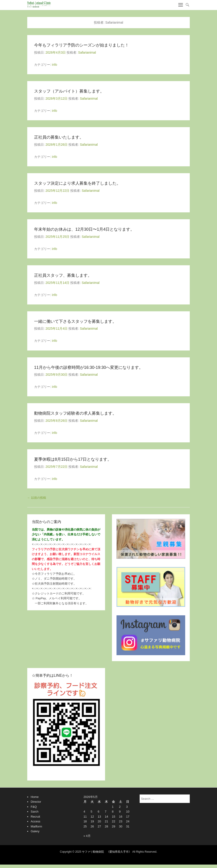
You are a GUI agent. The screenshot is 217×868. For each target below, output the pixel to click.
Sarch (35, 812)
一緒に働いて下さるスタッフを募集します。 (75, 321)
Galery (35, 831)
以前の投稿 (37, 498)
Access (35, 821)
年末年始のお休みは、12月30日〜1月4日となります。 (84, 229)
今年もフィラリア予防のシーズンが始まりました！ (81, 45)
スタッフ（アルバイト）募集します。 (69, 91)
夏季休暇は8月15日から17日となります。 (73, 459)
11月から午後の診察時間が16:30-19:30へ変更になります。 (89, 367)
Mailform (36, 826)
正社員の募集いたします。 (59, 137)
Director (36, 802)
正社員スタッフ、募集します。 (63, 275)
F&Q (34, 807)
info (55, 65)
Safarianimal (87, 52)
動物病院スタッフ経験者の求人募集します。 (75, 413)
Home (35, 797)
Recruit (35, 817)
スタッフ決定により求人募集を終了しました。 (77, 183)
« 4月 (87, 836)
